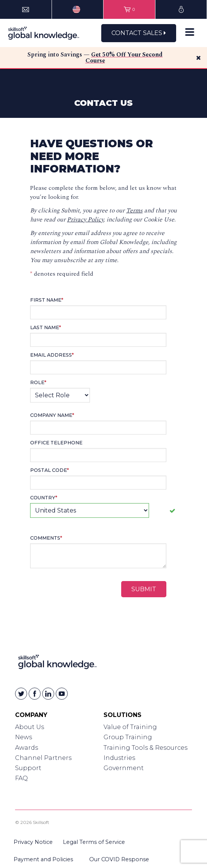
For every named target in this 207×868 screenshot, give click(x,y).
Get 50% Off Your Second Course (124, 58)
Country (44, 498)
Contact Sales (139, 33)
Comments (46, 538)
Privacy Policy (85, 220)
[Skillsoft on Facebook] (35, 694)
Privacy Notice (33, 842)
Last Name (46, 327)
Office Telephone (56, 443)
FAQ (21, 778)
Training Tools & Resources (145, 748)
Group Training (128, 737)
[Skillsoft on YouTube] (62, 694)
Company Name (52, 415)
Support (28, 768)
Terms (134, 211)
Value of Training (130, 727)
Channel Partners (43, 758)
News (24, 737)
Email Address (52, 355)
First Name (47, 300)
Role (38, 382)
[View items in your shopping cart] (129, 9)
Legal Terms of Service (94, 842)
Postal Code (49, 470)
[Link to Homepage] (57, 663)
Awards (27, 748)
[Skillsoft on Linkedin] (48, 694)
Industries (119, 758)
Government (124, 768)
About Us (30, 727)
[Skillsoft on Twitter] (21, 694)
